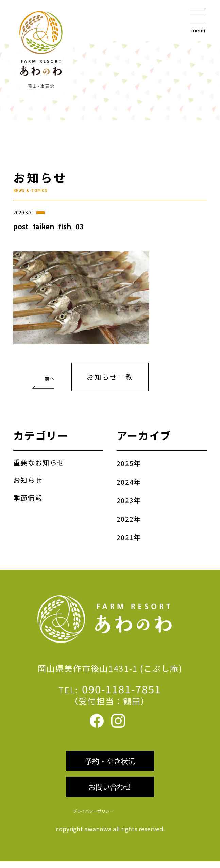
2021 (125, 538)
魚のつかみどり (41, 375)
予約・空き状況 (110, 766)
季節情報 (29, 499)
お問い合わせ (110, 793)
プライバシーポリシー (91, 818)
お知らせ (29, 481)
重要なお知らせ (40, 464)
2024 (125, 483)
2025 (125, 465)
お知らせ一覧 (110, 378)
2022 (125, 520)
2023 (125, 501)
